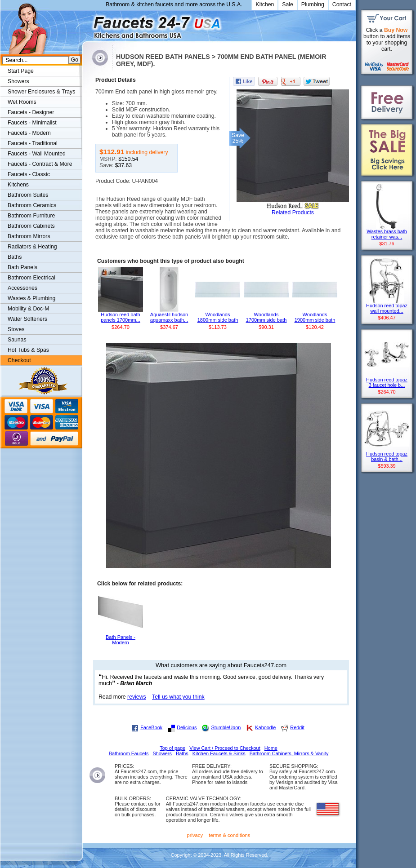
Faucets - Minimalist (32, 123)
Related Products (293, 213)
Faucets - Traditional (33, 143)
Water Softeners (27, 319)
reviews (137, 697)
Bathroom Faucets (129, 753)
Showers (18, 81)
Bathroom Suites (28, 195)
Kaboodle (265, 727)
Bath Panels (22, 267)
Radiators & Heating (32, 247)
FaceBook (151, 727)
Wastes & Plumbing (31, 298)
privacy (195, 835)
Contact (342, 4)
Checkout (19, 360)
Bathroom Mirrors (29, 236)
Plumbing (313, 4)
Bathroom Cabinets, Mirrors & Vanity (289, 753)
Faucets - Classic (29, 174)
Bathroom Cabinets (31, 226)
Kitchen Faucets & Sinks (219, 753)
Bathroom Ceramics (32, 205)
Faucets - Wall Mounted (37, 154)
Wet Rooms (22, 102)
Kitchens (18, 185)
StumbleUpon (226, 727)
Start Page (21, 71)
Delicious (187, 727)
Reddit (297, 727)
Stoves (16, 329)
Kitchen (265, 4)
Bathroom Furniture (31, 216)
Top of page (172, 748)
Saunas (17, 340)
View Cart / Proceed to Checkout (225, 748)
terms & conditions (229, 835)
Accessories (22, 288)
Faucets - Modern (29, 133)
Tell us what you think (178, 697)
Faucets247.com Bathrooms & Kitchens (87, 24)
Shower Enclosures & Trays (41, 92)
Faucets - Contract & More (40, 164)
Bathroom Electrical (31, 278)
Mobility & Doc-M (28, 309)
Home (271, 748)
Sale (288, 4)
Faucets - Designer (31, 112)
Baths (15, 257)
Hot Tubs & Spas (28, 350)
